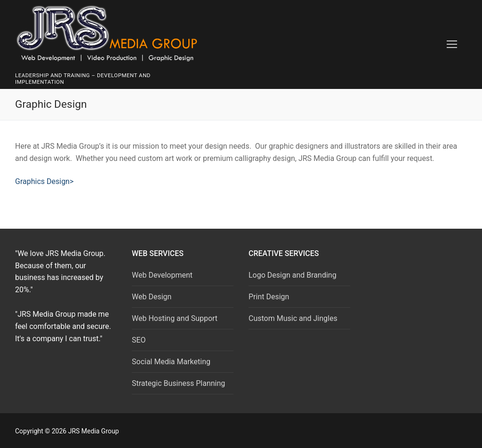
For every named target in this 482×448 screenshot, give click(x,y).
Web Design (152, 297)
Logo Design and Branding (293, 275)
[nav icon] (452, 45)
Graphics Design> (44, 181)
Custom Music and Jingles (293, 318)
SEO (139, 340)
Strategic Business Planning (178, 383)
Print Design (269, 297)
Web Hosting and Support (175, 318)
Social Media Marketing (171, 362)
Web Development (162, 275)
